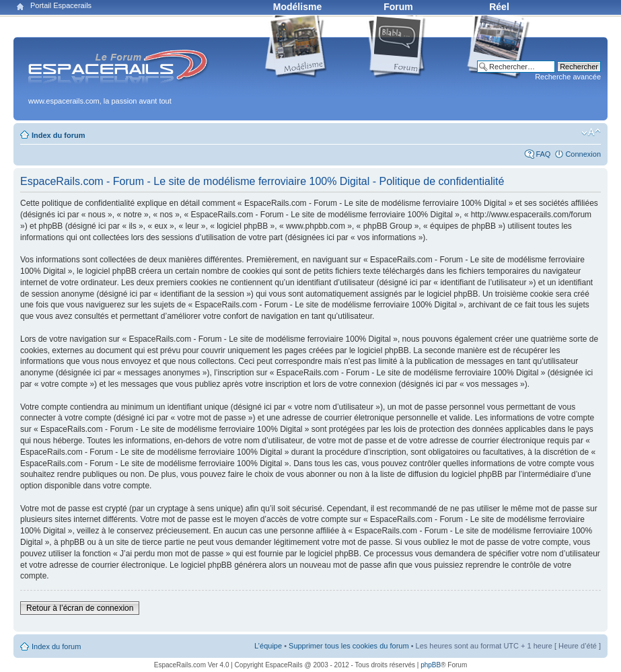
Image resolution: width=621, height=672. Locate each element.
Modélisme (297, 7)
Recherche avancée (568, 77)
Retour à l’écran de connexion (80, 608)
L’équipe (268, 646)
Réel (499, 7)
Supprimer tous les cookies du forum (349, 646)
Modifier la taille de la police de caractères (591, 133)
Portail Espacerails (61, 5)
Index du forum (58, 135)
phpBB (431, 665)
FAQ (543, 154)
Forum (398, 7)
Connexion (583, 154)
